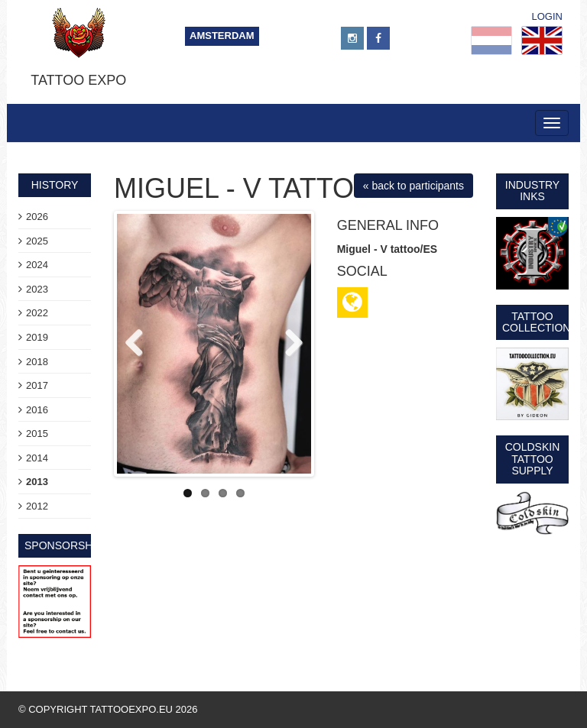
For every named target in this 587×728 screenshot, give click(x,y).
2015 (37, 434)
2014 (37, 458)
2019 (37, 337)
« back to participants (413, 186)
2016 (37, 410)
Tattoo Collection (536, 322)
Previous (140, 344)
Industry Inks (532, 191)
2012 (37, 506)
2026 (37, 217)
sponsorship (64, 545)
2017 (37, 385)
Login (547, 16)
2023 (37, 289)
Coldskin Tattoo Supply (533, 459)
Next (288, 344)
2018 (37, 362)
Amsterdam (222, 36)
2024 (37, 265)
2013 (37, 482)
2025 (37, 241)
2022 (37, 313)
